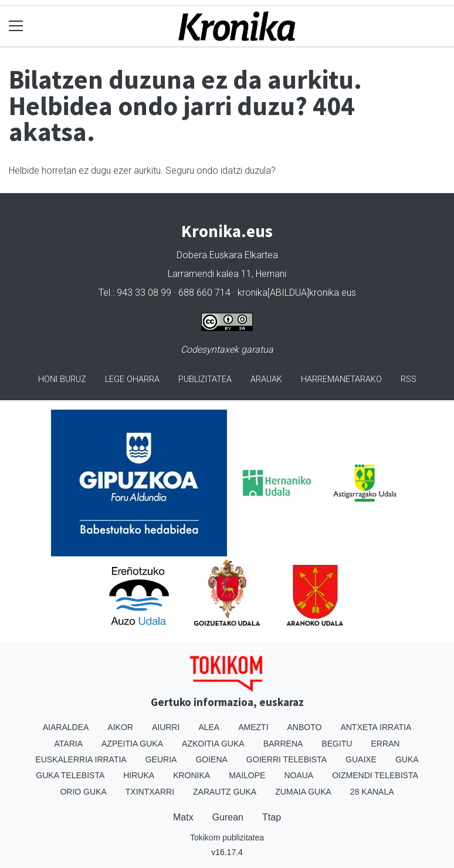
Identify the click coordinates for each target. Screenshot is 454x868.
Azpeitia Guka (132, 744)
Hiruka (139, 775)
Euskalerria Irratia (81, 759)
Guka (407, 759)
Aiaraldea (66, 727)
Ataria (69, 744)
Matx (183, 817)
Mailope (247, 775)
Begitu (337, 744)
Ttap (272, 817)
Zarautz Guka (225, 792)
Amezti (253, 727)
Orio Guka (83, 792)
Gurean (228, 817)
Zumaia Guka (303, 792)
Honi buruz (62, 379)
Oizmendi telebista (375, 775)
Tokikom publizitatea (227, 837)
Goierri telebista (287, 759)
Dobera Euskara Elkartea (227, 255)
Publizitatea (205, 379)
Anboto (305, 727)
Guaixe (361, 759)
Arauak (266, 379)
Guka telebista (70, 775)
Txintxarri (150, 792)
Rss (409, 379)
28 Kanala (372, 792)
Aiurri (166, 727)
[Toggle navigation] (16, 26)
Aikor (120, 727)
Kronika (192, 775)
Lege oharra (132, 379)
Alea (209, 727)
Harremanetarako (341, 379)
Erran (385, 744)
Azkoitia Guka (213, 744)
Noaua (299, 775)
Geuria (161, 759)
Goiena (211, 759)
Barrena (283, 744)
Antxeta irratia (376, 727)
